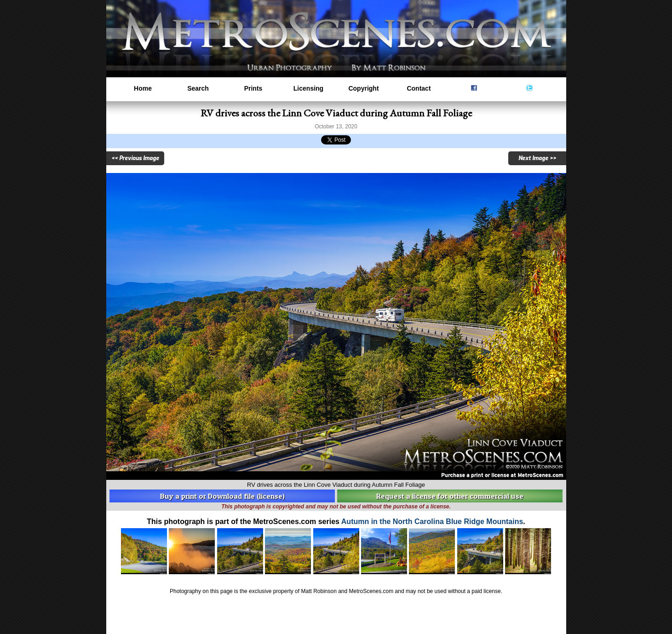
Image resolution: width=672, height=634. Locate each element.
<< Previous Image (135, 158)
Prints (253, 88)
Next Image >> (537, 158)
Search (198, 88)
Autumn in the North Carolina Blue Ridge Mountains (432, 522)
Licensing (308, 88)
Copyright (363, 88)
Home (143, 88)
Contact (419, 88)
